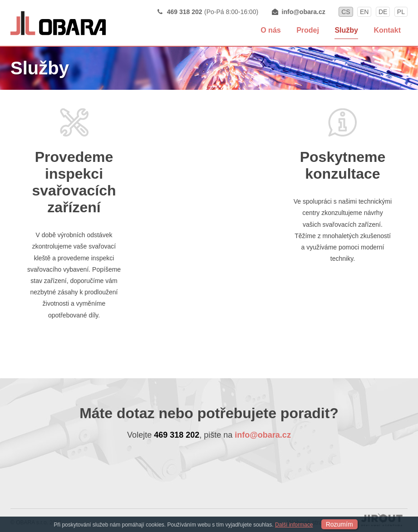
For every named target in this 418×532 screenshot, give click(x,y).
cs (346, 12)
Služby (346, 30)
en (364, 12)
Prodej (308, 30)
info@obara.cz (304, 12)
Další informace (294, 525)
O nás (270, 30)
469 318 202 (185, 12)
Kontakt (387, 30)
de (383, 12)
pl (401, 12)
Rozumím (339, 524)
